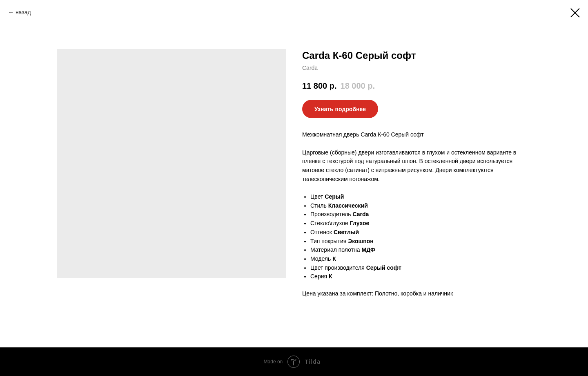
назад (23, 12)
